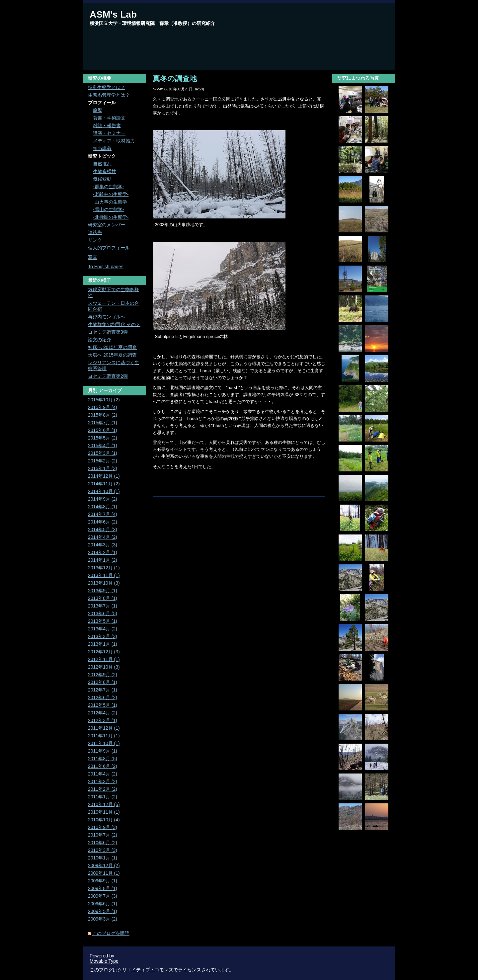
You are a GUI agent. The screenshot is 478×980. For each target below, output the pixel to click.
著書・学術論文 (109, 118)
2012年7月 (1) (103, 690)
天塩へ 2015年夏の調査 (112, 355)
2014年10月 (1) (104, 491)
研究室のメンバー (107, 225)
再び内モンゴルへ (107, 317)
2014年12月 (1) (104, 476)
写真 (93, 257)
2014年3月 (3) (103, 545)
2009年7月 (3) (103, 896)
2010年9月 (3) (103, 827)
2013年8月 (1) (103, 598)
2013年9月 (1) (103, 591)
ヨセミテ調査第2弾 (108, 376)
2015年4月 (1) (103, 446)
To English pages (106, 267)
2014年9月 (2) (103, 499)
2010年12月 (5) (104, 804)
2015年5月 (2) (103, 438)
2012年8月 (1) (103, 682)
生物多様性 (105, 171)
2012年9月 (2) (103, 675)
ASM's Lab (113, 14)
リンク (95, 240)
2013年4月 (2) (103, 629)
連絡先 (95, 232)
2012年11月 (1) (104, 659)
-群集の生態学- (108, 187)
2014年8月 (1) (103, 507)
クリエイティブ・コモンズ (145, 970)
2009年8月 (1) (103, 888)
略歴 (98, 110)
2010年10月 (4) (104, 820)
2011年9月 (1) (103, 751)
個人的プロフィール (109, 248)
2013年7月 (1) (103, 606)
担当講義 (102, 148)
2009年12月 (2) (104, 865)
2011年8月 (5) (103, 759)
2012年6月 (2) (103, 697)
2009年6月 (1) (103, 904)
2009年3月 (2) (103, 919)
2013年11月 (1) (104, 575)
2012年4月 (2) (103, 713)
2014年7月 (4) (103, 514)
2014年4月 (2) (103, 537)
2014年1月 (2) (103, 560)
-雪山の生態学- (108, 209)
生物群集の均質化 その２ (114, 324)
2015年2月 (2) (103, 461)
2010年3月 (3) (103, 850)
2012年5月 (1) (103, 705)
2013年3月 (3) (103, 636)
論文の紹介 (100, 340)
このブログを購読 (111, 933)
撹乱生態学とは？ (107, 87)
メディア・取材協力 (114, 141)
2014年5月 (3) (103, 530)
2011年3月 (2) (103, 781)
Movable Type (104, 961)
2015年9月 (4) (103, 407)
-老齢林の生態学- (111, 194)
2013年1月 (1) (103, 644)
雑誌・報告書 (107, 125)
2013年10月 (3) (104, 583)
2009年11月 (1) (104, 873)
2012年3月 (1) (103, 720)
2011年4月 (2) (103, 774)
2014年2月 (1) (103, 552)
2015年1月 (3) (103, 468)
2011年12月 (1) (104, 728)
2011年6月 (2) (103, 766)
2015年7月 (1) (103, 423)
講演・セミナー (109, 133)
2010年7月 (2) (103, 835)
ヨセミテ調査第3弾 (108, 332)
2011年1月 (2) (103, 797)
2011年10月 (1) (104, 743)
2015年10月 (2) (104, 400)
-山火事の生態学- (111, 202)
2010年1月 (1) (103, 858)
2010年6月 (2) (103, 843)
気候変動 (102, 179)
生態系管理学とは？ (109, 95)
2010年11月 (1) (104, 812)
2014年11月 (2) (104, 484)
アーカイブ (110, 390)
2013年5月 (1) (103, 621)
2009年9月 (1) (103, 881)
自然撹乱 (102, 164)
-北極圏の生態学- (111, 217)
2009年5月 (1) (103, 911)
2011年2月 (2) (103, 789)
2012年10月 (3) (104, 667)
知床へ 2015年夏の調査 (112, 347)
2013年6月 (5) (103, 613)
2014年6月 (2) (103, 522)
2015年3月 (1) (103, 453)
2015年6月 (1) (103, 430)
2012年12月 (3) (104, 652)
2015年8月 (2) (103, 415)
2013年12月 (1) (104, 568)
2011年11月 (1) (104, 736)
